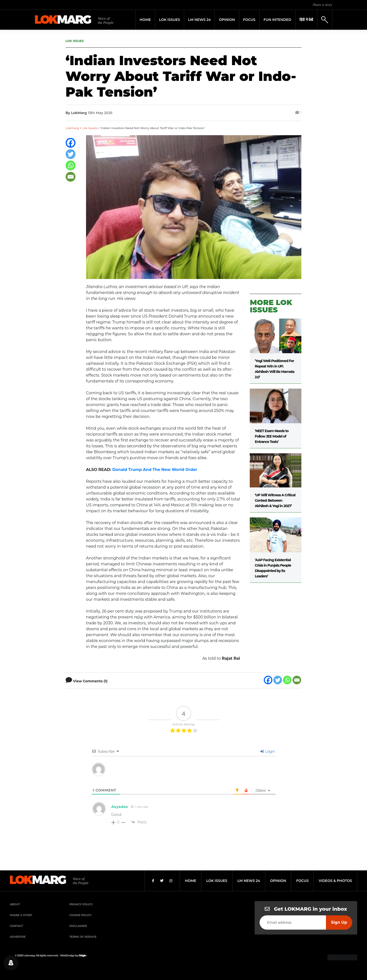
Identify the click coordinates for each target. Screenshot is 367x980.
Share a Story (21, 915)
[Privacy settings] (11, 963)
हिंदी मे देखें (306, 20)
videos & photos (335, 881)
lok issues (217, 881)
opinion (278, 881)
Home (145, 20)
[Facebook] (71, 143)
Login (268, 751)
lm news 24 (249, 881)
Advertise (18, 937)
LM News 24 (199, 20)
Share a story (322, 5)
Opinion (227, 20)
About (15, 904)
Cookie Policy (80, 915)
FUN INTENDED (277, 20)
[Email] (71, 177)
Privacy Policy (81, 904)
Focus (249, 20)
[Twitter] (71, 154)
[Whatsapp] (71, 165)
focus (302, 881)
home (191, 881)
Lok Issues (169, 20)
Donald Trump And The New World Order (155, 470)
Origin (82, 955)
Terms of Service (83, 937)
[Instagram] (171, 881)
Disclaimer (78, 926)
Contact (16, 926)
